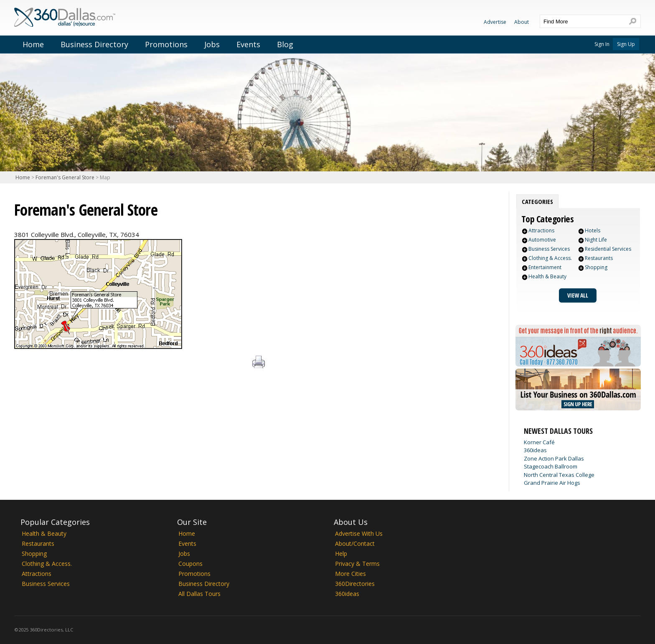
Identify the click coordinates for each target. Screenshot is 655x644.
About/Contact (355, 543)
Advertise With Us (359, 533)
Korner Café (539, 442)
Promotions (166, 44)
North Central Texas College (559, 475)
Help (341, 554)
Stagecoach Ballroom (551, 466)
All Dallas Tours (199, 594)
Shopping (596, 267)
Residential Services (608, 249)
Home (33, 44)
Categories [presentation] (537, 201)
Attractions (541, 230)
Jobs (212, 44)
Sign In (602, 44)
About (522, 22)
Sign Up (626, 44)
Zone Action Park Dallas (554, 458)
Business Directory (94, 44)
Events (248, 44)
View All (578, 295)
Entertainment (545, 267)
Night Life (596, 240)
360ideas (535, 450)
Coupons (190, 564)
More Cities (350, 574)
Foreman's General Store (65, 177)
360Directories (355, 584)
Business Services (549, 249)
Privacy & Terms (357, 564)
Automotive (542, 240)
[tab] (537, 201)
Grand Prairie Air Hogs (552, 483)
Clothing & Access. (550, 258)
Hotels (593, 230)
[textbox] (582, 21)
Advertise (495, 22)
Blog (285, 44)
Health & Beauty (547, 276)
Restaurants (599, 258)
